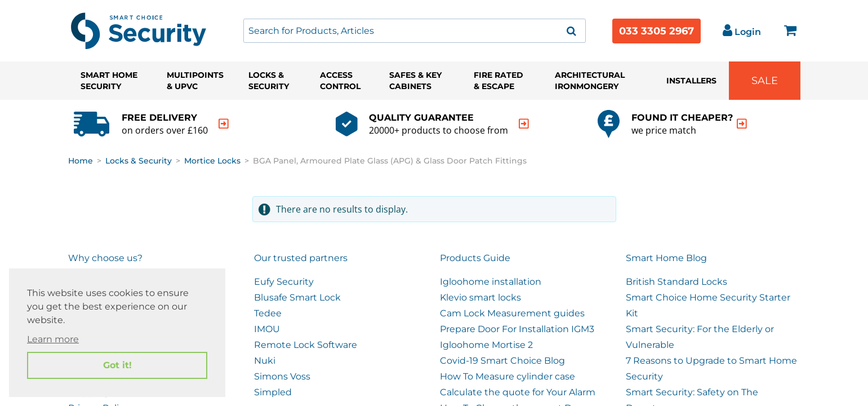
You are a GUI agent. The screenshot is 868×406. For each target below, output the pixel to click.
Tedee (268, 313)
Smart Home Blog (666, 258)
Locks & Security (269, 81)
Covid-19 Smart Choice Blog (502, 361)
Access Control (340, 81)
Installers (691, 81)
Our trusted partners (301, 258)
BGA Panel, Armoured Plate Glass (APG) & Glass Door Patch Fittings (390, 161)
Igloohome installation (491, 282)
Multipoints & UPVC (195, 81)
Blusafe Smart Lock (297, 297)
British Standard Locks (676, 282)
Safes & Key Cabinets (415, 81)
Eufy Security (284, 282)
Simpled (273, 392)
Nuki (265, 361)
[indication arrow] (224, 124)
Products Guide (475, 258)
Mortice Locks (212, 161)
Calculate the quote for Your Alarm (518, 392)
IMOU (267, 329)
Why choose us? (105, 258)
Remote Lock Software (306, 345)
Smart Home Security (109, 81)
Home (81, 161)
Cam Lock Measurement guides (512, 313)
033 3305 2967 (656, 31)
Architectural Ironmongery (590, 81)
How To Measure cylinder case (508, 376)
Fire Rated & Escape (498, 81)
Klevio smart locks (480, 297)
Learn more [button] (53, 339)
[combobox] (415, 31)
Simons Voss (282, 376)
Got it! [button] (117, 365)
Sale (765, 81)
